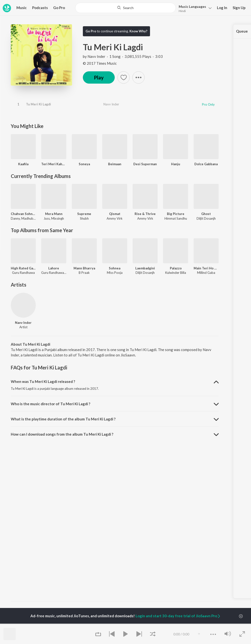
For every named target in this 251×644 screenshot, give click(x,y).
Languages (192, 6)
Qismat (115, 214)
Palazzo (176, 268)
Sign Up (239, 8)
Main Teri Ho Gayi (206, 268)
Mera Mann (54, 214)
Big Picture (176, 214)
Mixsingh (58, 218)
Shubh (84, 218)
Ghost (206, 214)
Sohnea (115, 268)
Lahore (54, 268)
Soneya (84, 164)
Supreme (84, 214)
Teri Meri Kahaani (54, 164)
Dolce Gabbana (206, 164)
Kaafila (23, 164)
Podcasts (40, 8)
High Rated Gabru (23, 268)
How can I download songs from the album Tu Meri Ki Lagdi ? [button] (62, 434)
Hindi (182, 11)
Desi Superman (145, 164)
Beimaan (115, 164)
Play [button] (99, 77)
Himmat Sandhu (176, 218)
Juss (47, 218)
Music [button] (22, 8)
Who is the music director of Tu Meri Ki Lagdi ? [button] (50, 404)
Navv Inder (96, 56)
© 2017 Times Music (100, 63)
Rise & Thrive (145, 214)
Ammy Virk (115, 218)
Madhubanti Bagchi (35, 218)
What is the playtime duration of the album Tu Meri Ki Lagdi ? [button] (63, 419)
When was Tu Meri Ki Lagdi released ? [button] (43, 381)
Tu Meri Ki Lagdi (38, 104)
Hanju (176, 164)
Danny (15, 218)
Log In (222, 8)
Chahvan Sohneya (23, 214)
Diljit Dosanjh (206, 218)
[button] (194, 8)
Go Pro (59, 8)
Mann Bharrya (84, 268)
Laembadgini (145, 268)
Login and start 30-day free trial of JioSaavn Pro (178, 616)
